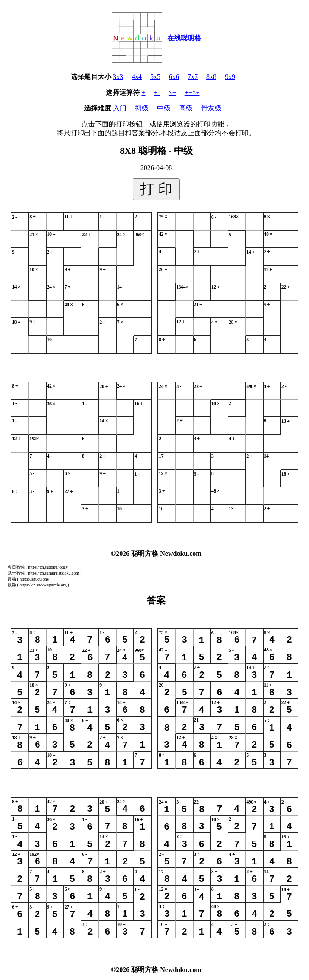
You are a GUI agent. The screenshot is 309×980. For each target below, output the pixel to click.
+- (157, 92)
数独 (12, 579)
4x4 (137, 77)
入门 (120, 108)
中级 (164, 108)
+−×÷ (192, 92)
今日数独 (16, 567)
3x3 (118, 77)
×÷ (172, 92)
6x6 (174, 77)
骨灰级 (211, 108)
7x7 (193, 77)
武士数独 (16, 573)
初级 (142, 108)
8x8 (211, 77)
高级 (186, 108)
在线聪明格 (184, 38)
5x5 (155, 77)
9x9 (230, 77)
